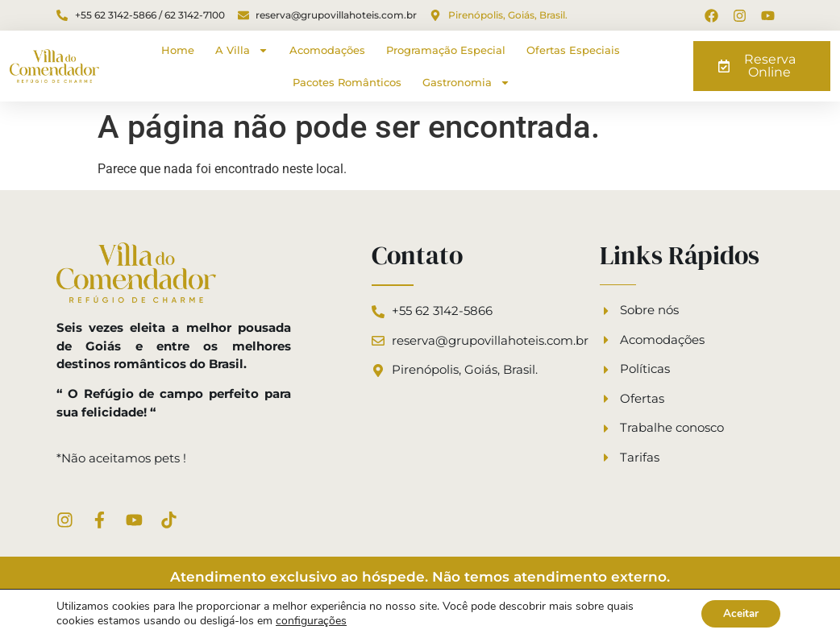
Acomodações (327, 50)
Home (178, 50)
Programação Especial (446, 50)
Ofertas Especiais (573, 50)
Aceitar (738, 613)
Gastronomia (466, 83)
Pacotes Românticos (347, 82)
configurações (311, 620)
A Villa (242, 50)
